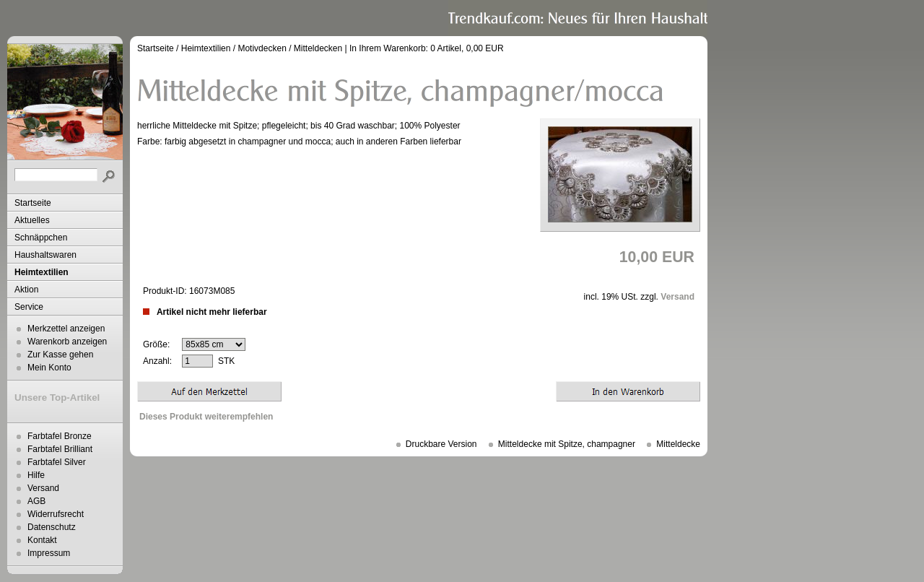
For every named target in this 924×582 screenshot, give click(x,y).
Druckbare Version (441, 444)
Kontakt (42, 540)
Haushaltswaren (45, 255)
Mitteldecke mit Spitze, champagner (567, 444)
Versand (43, 488)
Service (29, 307)
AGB (36, 501)
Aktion (26, 290)
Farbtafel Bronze (60, 436)
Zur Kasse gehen (60, 355)
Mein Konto (49, 368)
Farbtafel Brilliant (60, 449)
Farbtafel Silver (57, 462)
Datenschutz (52, 527)
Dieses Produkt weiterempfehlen (206, 417)
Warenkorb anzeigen (67, 342)
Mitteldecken (318, 48)
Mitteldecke (678, 444)
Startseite (33, 203)
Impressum (49, 553)
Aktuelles (32, 220)
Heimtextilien (42, 272)
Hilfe (36, 475)
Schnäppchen (41, 238)
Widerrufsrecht (56, 514)
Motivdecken (262, 48)
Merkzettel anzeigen (66, 329)
